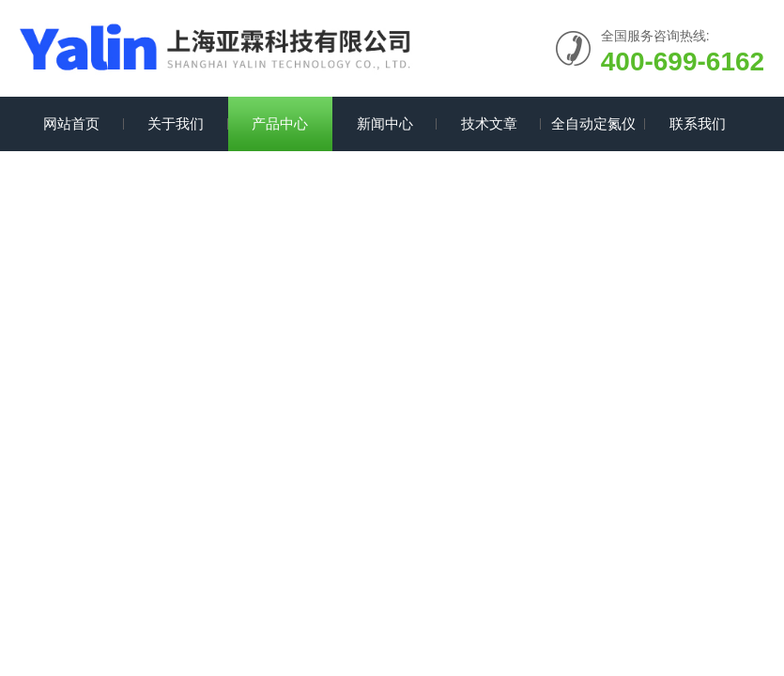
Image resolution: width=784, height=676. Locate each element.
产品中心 (280, 123)
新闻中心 (385, 123)
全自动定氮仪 (593, 123)
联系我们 (698, 123)
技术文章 (489, 123)
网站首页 (71, 123)
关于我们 (176, 123)
